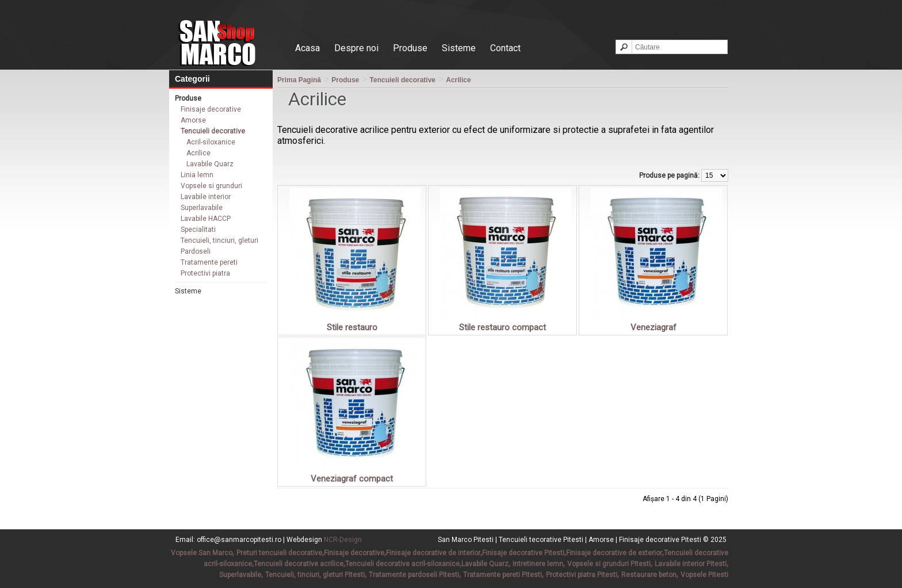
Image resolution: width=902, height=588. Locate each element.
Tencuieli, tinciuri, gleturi (219, 240)
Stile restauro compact (502, 327)
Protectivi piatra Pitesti (582, 575)
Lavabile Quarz (210, 164)
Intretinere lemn (538, 564)
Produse (410, 48)
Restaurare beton (649, 575)
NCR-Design (343, 540)
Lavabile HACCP (206, 219)
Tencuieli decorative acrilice (299, 564)
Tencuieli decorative (213, 131)
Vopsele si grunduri (211, 186)
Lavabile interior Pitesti (691, 564)
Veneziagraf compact (352, 479)
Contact (505, 48)
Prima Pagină (299, 80)
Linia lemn (197, 175)
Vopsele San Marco (202, 553)
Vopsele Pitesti (704, 575)
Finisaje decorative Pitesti (523, 553)
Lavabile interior (206, 197)
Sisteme (459, 48)
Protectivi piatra (205, 273)
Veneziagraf (653, 327)
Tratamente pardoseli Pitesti (414, 575)
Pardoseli (196, 251)
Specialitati (198, 230)
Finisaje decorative (211, 109)
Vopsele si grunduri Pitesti (609, 564)
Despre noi (356, 48)
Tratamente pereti (209, 262)
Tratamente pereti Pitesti (502, 575)
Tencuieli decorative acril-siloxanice (402, 564)
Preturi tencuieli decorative (279, 553)
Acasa (307, 48)
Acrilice (198, 153)
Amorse (193, 120)
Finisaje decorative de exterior (614, 553)
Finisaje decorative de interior (433, 553)
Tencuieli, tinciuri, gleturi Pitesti (315, 575)
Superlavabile (202, 208)
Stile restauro (352, 327)
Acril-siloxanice (211, 142)
